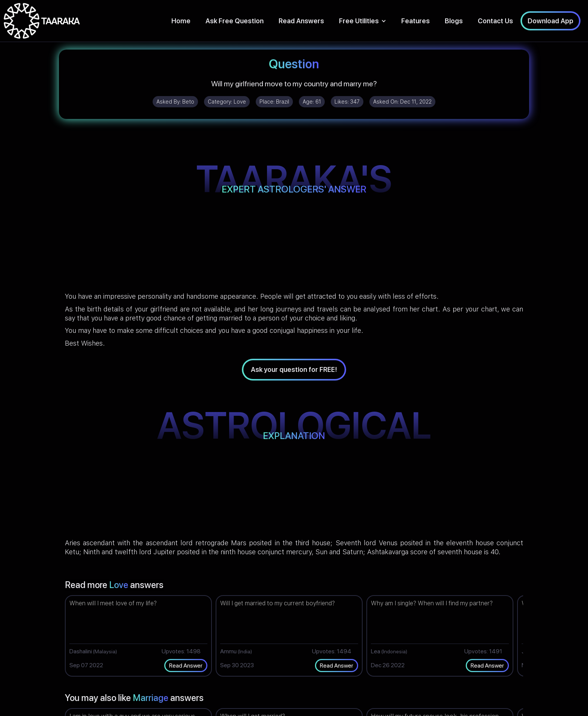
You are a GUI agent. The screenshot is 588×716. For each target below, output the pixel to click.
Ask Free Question (235, 21)
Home (181, 21)
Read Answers (301, 21)
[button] (363, 21)
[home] (42, 21)
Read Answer (186, 666)
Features (415, 21)
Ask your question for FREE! (294, 369)
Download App (550, 21)
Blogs (454, 21)
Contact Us (495, 21)
